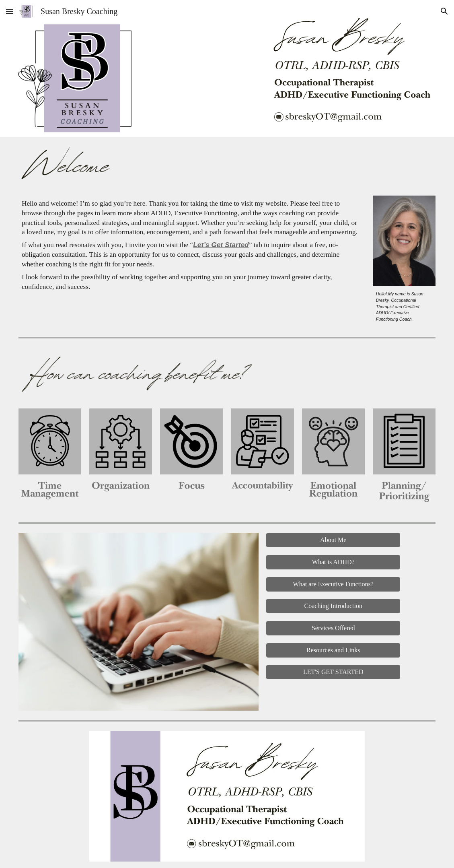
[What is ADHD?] (333, 562)
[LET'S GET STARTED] (333, 672)
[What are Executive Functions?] (333, 584)
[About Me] (333, 540)
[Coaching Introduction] (333, 606)
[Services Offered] (333, 628)
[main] (192, 245)
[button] (10, 11)
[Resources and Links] (333, 650)
